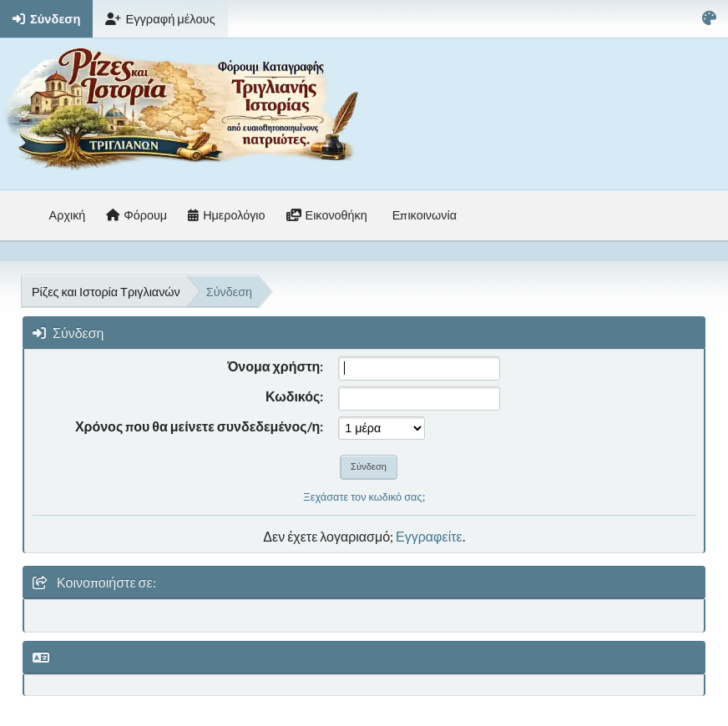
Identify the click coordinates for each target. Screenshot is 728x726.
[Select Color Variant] (709, 19)
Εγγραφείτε (429, 536)
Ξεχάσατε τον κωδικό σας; (364, 497)
